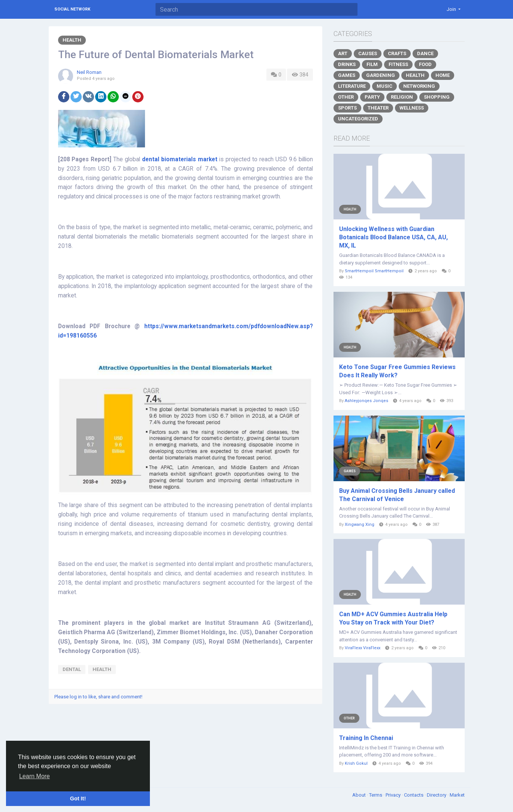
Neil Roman (89, 72)
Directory (437, 795)
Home (443, 75)
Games (347, 75)
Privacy (394, 795)
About (360, 795)
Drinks (347, 64)
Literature (352, 86)
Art (343, 53)
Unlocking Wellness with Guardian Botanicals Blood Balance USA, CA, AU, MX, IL (393, 237)
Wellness (412, 108)
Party (372, 97)
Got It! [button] (78, 798)
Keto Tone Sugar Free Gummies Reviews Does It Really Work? (397, 371)
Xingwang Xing (360, 525)
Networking (419, 86)
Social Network (72, 9)
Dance (425, 53)
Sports (347, 108)
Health (72, 40)
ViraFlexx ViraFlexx (363, 648)
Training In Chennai (366, 738)
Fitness (398, 64)
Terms (376, 795)
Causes (368, 53)
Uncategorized (358, 119)
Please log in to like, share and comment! (98, 697)
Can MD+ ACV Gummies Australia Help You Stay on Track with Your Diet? (393, 618)
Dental (72, 669)
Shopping (437, 97)
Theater (378, 108)
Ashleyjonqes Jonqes (366, 401)
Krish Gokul (356, 763)
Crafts (397, 53)
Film (372, 64)
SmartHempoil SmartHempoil (374, 271)
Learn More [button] (34, 776)
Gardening (381, 75)
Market (457, 795)
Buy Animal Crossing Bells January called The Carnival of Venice (397, 495)
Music (384, 86)
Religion (402, 97)
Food (425, 64)
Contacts (414, 795)
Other (346, 97)
